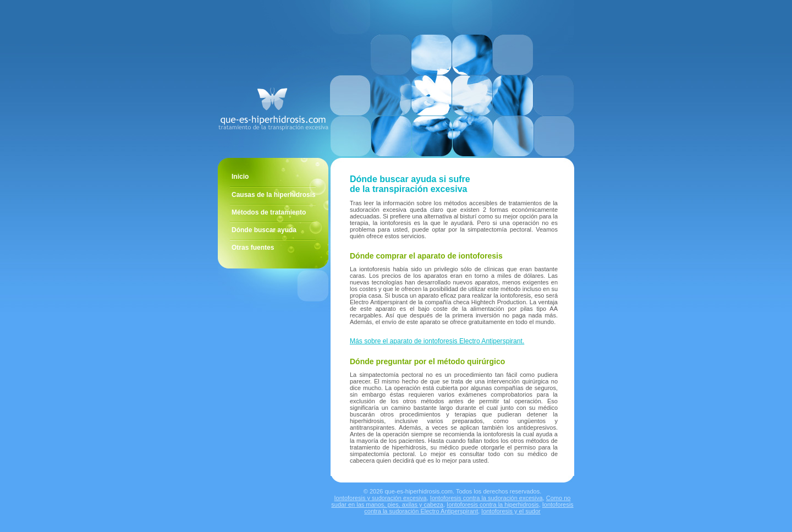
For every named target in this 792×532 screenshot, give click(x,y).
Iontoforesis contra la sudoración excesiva (486, 498)
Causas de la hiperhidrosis (274, 195)
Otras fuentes (253, 248)
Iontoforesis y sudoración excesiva (381, 498)
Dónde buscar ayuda (264, 230)
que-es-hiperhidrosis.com (419, 491)
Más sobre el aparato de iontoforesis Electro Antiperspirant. (437, 341)
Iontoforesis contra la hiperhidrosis (493, 504)
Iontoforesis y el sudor (511, 511)
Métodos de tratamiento (269, 212)
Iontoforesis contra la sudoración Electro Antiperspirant (469, 508)
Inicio (240, 177)
